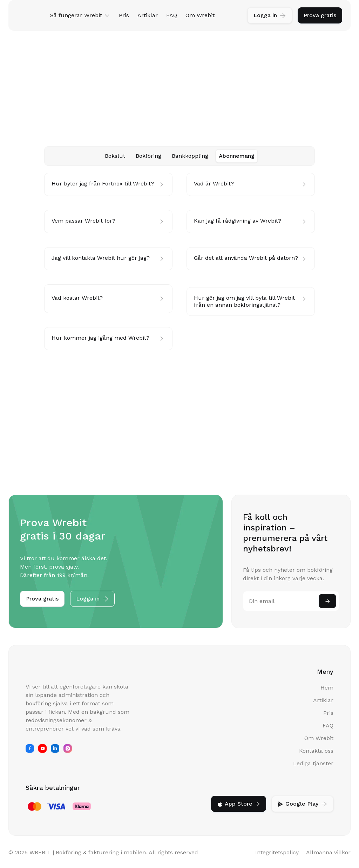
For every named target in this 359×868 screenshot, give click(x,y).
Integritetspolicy (277, 852)
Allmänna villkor (328, 852)
